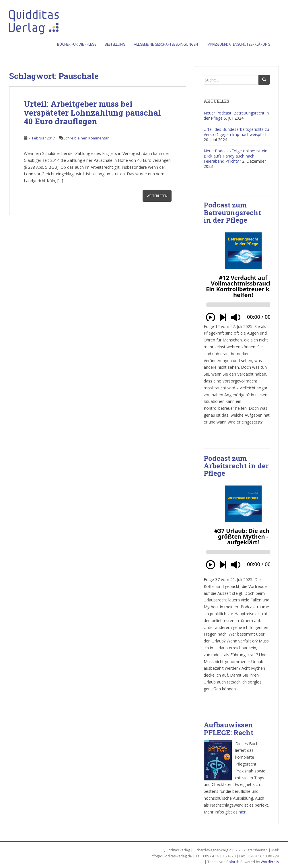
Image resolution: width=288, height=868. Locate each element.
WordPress (270, 862)
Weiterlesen (157, 196)
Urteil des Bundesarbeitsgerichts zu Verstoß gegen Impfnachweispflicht (236, 132)
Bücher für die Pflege (77, 44)
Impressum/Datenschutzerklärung (238, 44)
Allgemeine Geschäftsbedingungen (166, 44)
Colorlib (233, 862)
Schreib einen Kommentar (86, 138)
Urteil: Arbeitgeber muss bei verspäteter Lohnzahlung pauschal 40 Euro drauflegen (92, 113)
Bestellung (115, 44)
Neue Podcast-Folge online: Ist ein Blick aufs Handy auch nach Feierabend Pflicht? (236, 156)
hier (242, 812)
